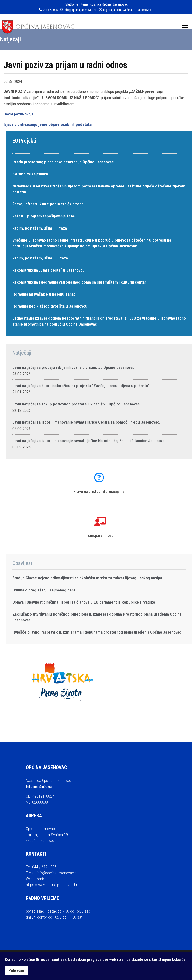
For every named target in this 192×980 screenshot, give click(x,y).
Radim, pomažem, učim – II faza (40, 228)
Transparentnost (99, 536)
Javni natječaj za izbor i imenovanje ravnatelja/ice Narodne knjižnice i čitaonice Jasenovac (89, 441)
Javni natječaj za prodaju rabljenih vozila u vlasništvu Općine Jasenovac (73, 367)
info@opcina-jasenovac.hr (80, 10)
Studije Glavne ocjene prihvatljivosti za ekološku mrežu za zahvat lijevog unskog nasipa (87, 578)
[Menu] (185, 26)
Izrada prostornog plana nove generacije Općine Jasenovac (63, 162)
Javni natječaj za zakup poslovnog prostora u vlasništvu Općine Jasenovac (76, 404)
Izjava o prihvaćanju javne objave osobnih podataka (48, 124)
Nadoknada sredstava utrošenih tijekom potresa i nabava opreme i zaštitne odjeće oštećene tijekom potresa (99, 189)
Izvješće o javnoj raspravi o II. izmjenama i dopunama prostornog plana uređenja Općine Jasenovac (97, 632)
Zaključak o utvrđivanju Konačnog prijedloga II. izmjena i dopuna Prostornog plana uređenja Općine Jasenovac (97, 617)
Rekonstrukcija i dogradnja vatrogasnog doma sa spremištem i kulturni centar (79, 282)
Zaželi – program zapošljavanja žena (44, 216)
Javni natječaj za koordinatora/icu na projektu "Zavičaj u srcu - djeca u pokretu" (81, 386)
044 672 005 (50, 10)
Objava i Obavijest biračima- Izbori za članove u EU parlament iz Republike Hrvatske (84, 602)
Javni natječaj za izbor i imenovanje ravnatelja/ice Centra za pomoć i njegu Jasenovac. (86, 422)
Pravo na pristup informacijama (99, 492)
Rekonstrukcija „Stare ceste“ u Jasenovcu (48, 270)
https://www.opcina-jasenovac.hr (52, 885)
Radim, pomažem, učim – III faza (40, 258)
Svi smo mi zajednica (30, 174)
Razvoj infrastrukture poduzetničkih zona (48, 204)
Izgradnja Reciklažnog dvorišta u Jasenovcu (50, 306)
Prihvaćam (17, 971)
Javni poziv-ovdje (19, 114)
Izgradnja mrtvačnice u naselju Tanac (44, 294)
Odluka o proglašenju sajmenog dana (44, 590)
